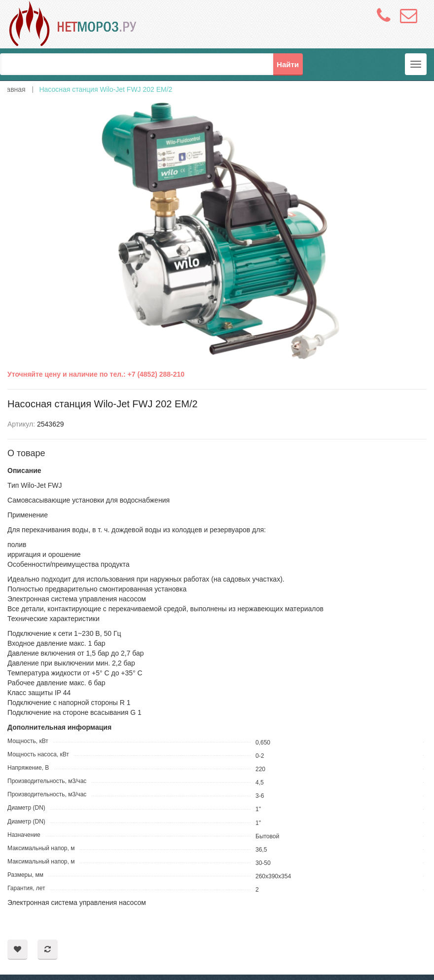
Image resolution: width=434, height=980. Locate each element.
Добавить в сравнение (48, 950)
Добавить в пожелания (18, 950)
